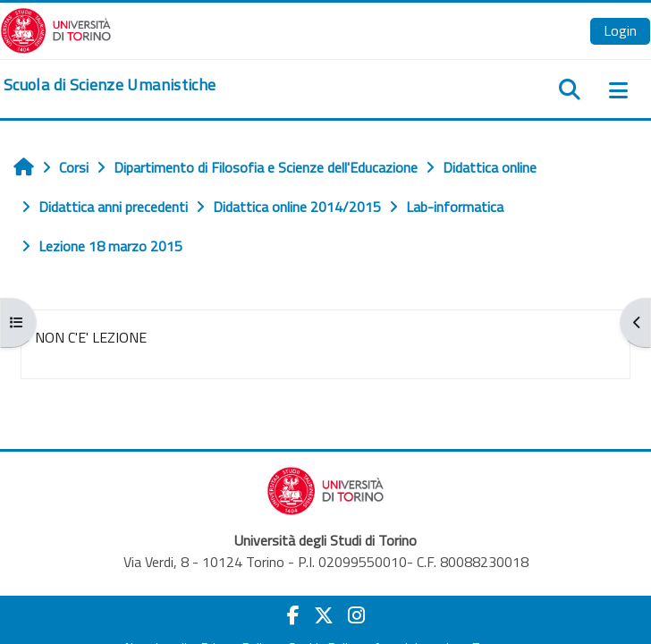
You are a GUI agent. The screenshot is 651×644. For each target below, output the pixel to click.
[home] (110, 85)
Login (620, 30)
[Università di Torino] (56, 29)
